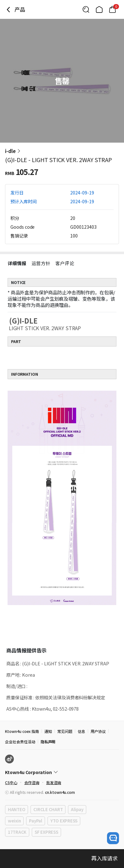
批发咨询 (54, 782)
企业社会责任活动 (20, 742)
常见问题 (65, 731)
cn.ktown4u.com (60, 792)
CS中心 (11, 782)
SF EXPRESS (46, 832)
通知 (48, 731)
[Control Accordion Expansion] (62, 772)
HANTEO (17, 809)
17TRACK (17, 832)
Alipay (77, 809)
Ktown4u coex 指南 (22, 731)
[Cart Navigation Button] (112, 9)
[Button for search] (86, 9)
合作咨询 (32, 782)
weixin (14, 821)
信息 (82, 731)
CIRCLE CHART (48, 809)
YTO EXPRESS (64, 821)
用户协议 (98, 731)
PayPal (35, 821)
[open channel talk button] (113, 838)
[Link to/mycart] (112, 9)
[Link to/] (99, 9)
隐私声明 (48, 742)
